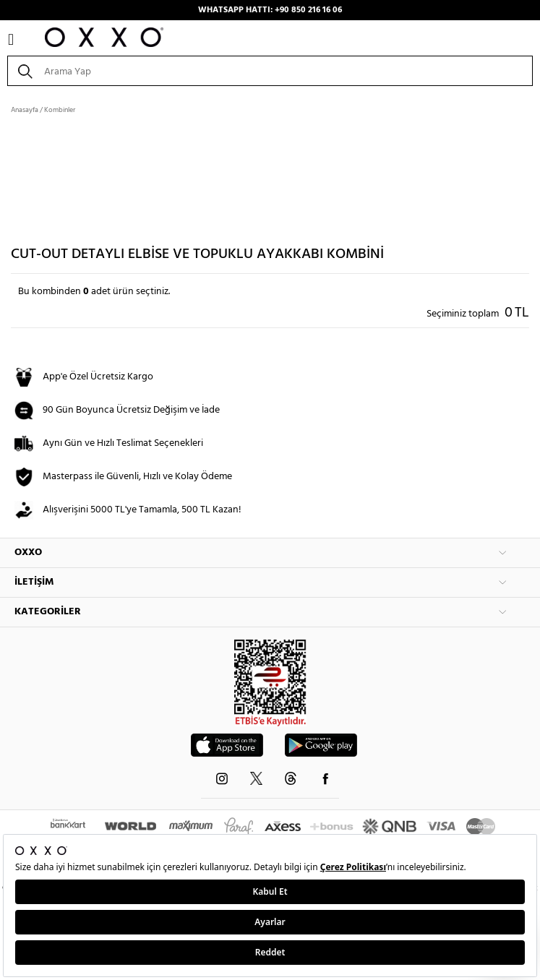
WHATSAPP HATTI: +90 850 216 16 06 (270, 10)
